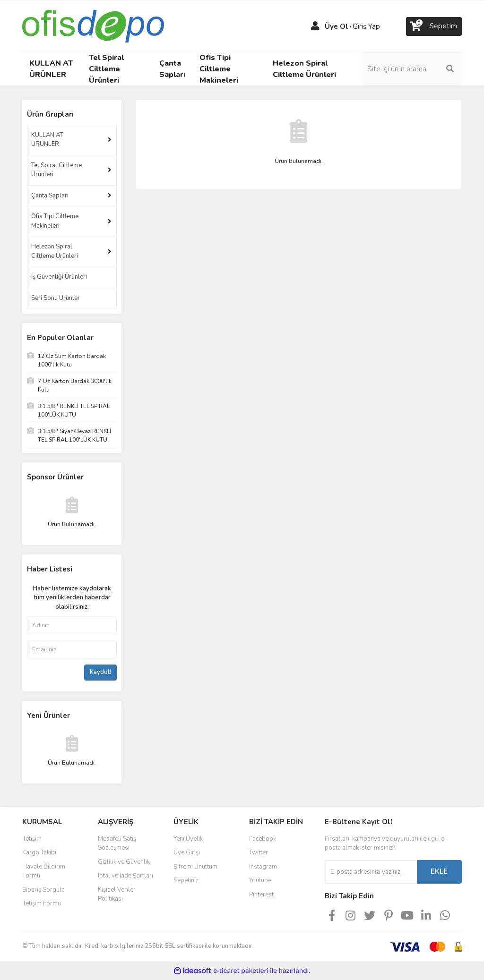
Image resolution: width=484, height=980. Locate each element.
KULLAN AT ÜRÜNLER (47, 140)
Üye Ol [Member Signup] (337, 26)
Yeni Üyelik (188, 839)
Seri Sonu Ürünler (56, 298)
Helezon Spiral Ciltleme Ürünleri (55, 251)
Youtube (260, 880)
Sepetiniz (186, 880)
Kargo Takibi (39, 852)
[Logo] (93, 26)
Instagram (263, 867)
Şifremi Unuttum (195, 867)
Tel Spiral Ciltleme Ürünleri (56, 170)
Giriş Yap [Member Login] (366, 26)
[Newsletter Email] (371, 872)
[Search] (412, 69)
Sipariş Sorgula (43, 890)
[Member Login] (315, 26)
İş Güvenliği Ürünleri (59, 277)
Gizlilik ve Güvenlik (124, 862)
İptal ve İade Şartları (125, 876)
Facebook (263, 839)
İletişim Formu (42, 903)
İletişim (32, 839)
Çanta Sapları (50, 196)
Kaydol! (100, 672)
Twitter (259, 852)
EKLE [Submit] (439, 871)
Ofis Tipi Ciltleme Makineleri (55, 221)
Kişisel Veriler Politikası (117, 895)
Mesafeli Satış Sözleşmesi (117, 844)
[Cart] (434, 26)
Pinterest (261, 895)
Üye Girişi (187, 852)
